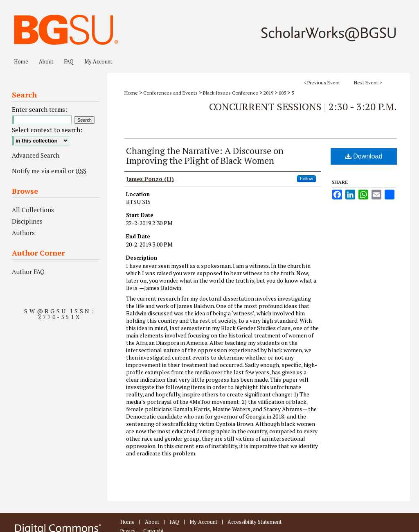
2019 (269, 93)
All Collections (33, 210)
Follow (306, 179)
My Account (203, 522)
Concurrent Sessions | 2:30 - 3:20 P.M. (303, 106)
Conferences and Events (171, 93)
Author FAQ (28, 272)
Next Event (366, 83)
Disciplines (27, 221)
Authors (23, 233)
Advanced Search (36, 155)
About (152, 522)
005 (283, 93)
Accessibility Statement (255, 522)
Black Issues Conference (231, 93)
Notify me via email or (49, 171)
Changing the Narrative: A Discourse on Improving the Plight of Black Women (205, 155)
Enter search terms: (39, 109)
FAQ (174, 522)
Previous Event (324, 83)
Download (364, 156)
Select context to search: (47, 130)
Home (131, 93)
